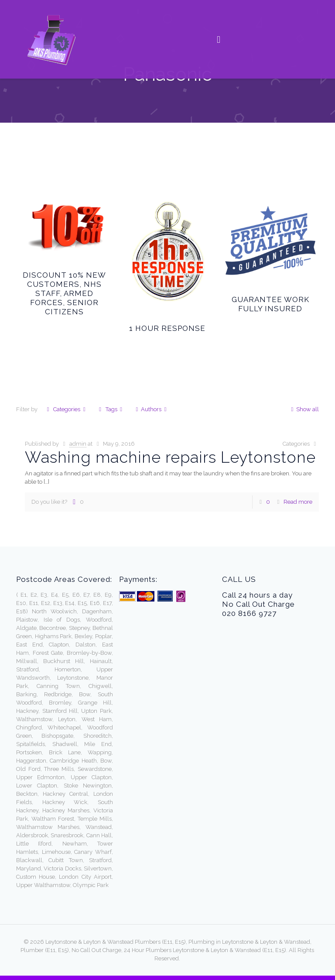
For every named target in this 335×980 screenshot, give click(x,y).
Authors (151, 409)
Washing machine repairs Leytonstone (170, 457)
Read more (298, 502)
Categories (66, 409)
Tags (110, 409)
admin (78, 444)
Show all (304, 409)
